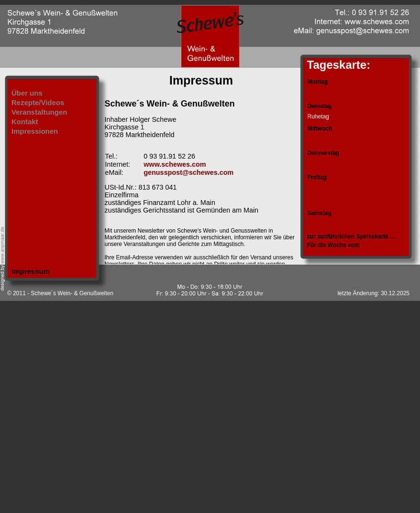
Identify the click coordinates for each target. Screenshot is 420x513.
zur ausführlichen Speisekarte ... (351, 236)
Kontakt (25, 122)
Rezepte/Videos (38, 102)
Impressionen (35, 131)
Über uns (27, 93)
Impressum (31, 271)
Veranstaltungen (39, 112)
